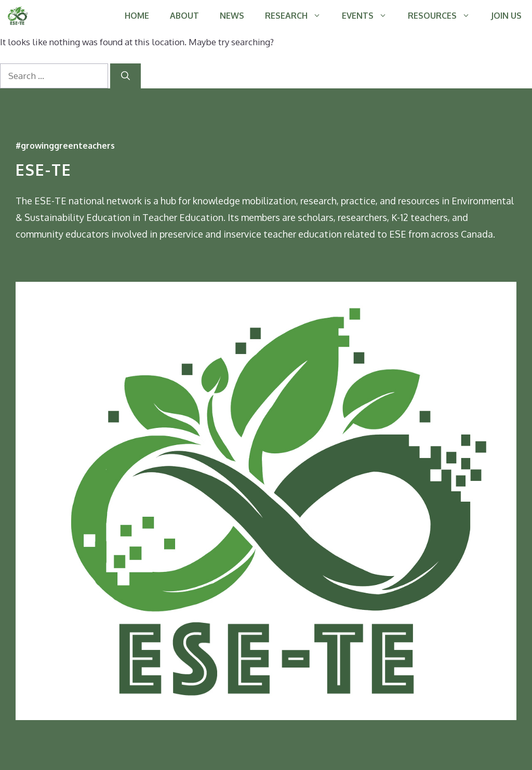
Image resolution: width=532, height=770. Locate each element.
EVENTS (370, 16)
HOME (137, 16)
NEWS (232, 16)
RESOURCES (444, 16)
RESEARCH (298, 16)
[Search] (125, 76)
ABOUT (184, 16)
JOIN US (506, 16)
